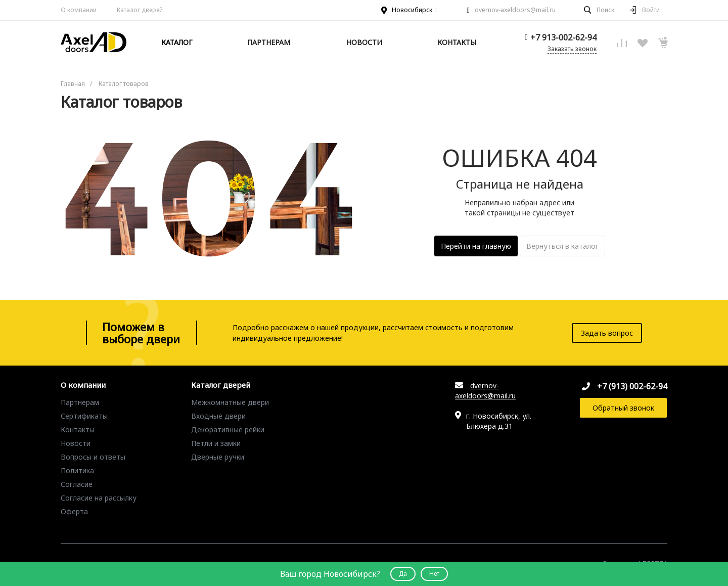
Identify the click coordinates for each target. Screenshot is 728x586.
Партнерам (80, 402)
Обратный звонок (623, 408)
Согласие (77, 484)
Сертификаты (84, 416)
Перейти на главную (476, 246)
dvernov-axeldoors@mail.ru (515, 10)
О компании (79, 10)
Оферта (74, 511)
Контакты (78, 430)
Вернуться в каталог (562, 246)
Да (403, 574)
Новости (76, 443)
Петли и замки (216, 443)
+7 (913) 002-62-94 (632, 386)
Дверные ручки (218, 457)
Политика (77, 470)
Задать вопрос (607, 333)
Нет (434, 574)
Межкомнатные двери (230, 402)
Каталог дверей (221, 385)
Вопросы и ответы (93, 457)
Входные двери (218, 416)
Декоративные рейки (228, 430)
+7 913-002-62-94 (563, 37)
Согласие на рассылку (99, 498)
